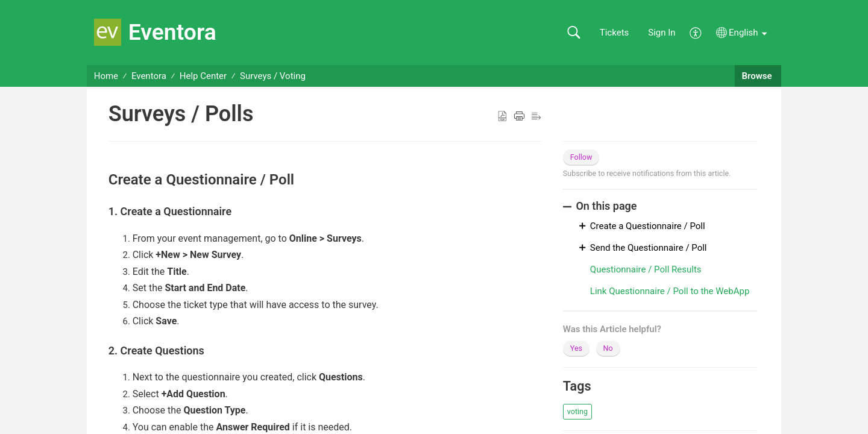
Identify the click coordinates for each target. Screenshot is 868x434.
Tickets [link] (615, 33)
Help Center (203, 76)
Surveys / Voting (273, 76)
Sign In (662, 33)
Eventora (149, 76)
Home (106, 76)
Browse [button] (758, 76)
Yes (576, 348)
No (608, 348)
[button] (574, 33)
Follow (581, 157)
